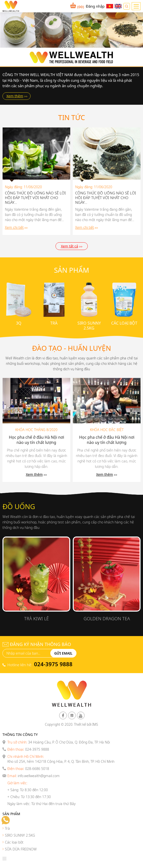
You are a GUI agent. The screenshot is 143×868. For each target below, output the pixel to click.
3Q (19, 323)
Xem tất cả (70, 246)
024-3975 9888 (53, 664)
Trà (54, 323)
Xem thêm (15, 96)
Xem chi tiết (14, 227)
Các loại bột (124, 323)
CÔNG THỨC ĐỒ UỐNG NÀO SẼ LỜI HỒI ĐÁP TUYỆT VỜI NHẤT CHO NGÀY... (35, 198)
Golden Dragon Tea (107, 619)
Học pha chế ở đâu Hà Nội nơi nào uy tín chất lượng (36, 440)
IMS (95, 724)
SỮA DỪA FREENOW (21, 849)
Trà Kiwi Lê (36, 619)
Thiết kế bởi (83, 724)
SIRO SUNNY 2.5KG (89, 326)
